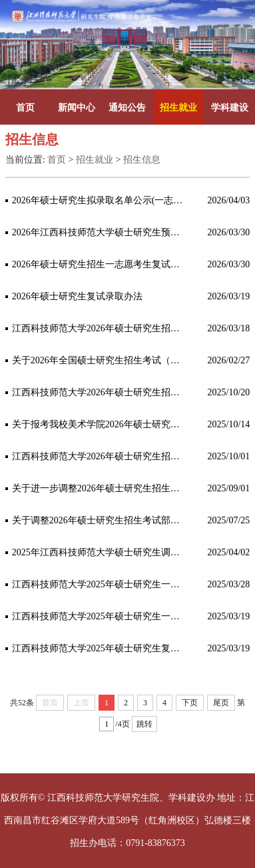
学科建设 (230, 108)
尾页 (221, 703)
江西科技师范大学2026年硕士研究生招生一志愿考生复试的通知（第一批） (100, 328)
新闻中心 (77, 108)
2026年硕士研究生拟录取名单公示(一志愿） (100, 200)
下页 (190, 703)
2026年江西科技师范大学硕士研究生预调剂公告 (100, 232)
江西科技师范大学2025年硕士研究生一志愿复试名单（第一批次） (100, 616)
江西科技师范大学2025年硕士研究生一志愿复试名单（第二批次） (100, 584)
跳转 (144, 724)
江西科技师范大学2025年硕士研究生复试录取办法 (100, 648)
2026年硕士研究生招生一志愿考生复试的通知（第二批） (100, 264)
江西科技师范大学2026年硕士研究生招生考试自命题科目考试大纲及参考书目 (100, 392)
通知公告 (127, 108)
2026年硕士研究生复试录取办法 (77, 296)
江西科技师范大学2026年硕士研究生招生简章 (100, 456)
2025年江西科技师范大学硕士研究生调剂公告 (100, 552)
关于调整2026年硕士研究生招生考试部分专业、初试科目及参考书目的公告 (100, 520)
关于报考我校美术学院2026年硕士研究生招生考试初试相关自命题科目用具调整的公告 (100, 424)
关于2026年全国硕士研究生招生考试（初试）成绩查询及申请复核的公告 (100, 360)
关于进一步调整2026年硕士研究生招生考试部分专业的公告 (100, 488)
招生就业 (178, 108)
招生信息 (142, 160)
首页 (25, 108)
